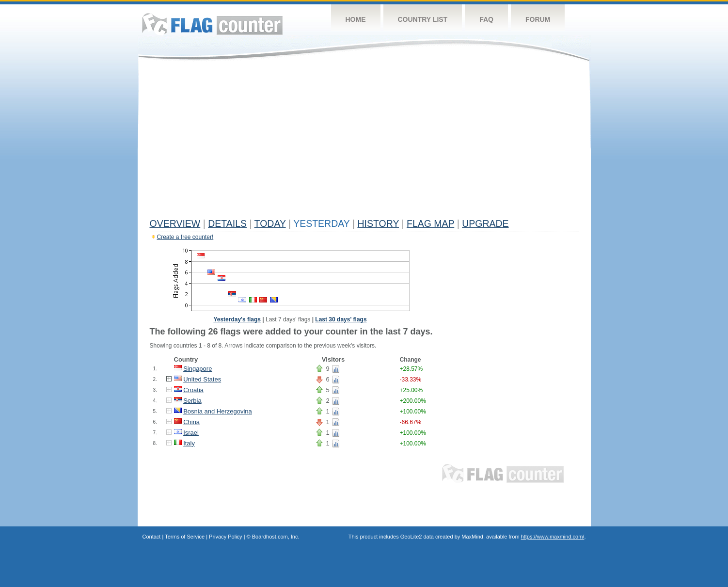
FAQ (486, 19)
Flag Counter (212, 24)
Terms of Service (185, 537)
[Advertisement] (364, 142)
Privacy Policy (225, 537)
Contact (152, 537)
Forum (538, 19)
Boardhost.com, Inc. (276, 537)
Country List (423, 19)
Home (356, 19)
